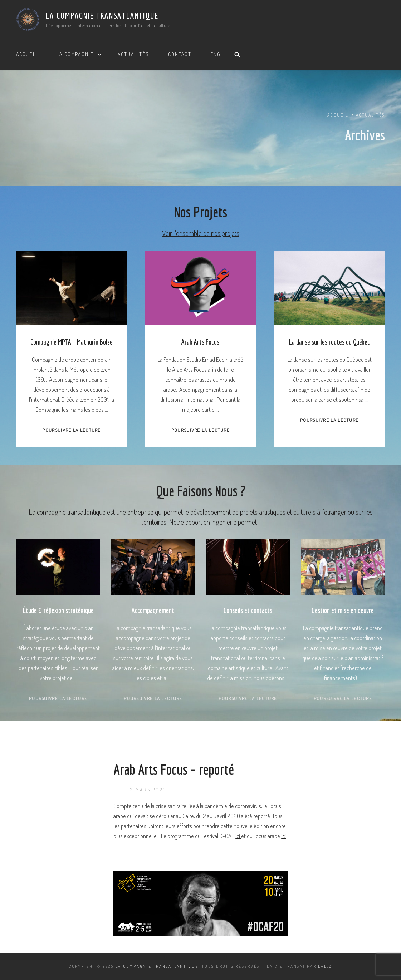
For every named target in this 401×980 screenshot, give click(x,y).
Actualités (133, 54)
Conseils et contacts (248, 610)
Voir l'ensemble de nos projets (201, 233)
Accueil (27, 54)
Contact (180, 54)
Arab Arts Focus (200, 342)
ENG (216, 54)
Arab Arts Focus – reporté (174, 769)
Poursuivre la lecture (71, 430)
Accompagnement (153, 610)
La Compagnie (79, 54)
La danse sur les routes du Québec (329, 342)
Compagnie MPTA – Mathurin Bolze (72, 342)
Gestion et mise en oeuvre (343, 610)
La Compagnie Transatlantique (102, 15)
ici (238, 836)
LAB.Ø (325, 966)
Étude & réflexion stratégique (58, 610)
